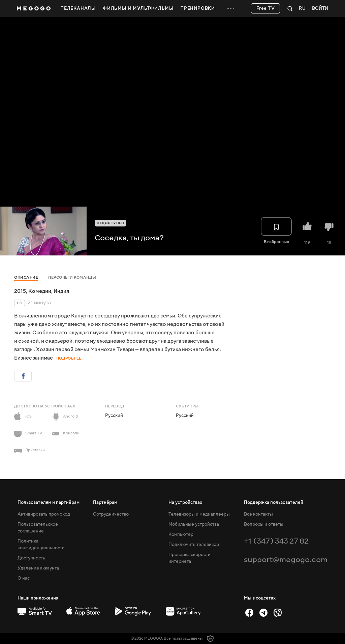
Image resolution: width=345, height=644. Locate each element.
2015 (20, 291)
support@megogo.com (286, 560)
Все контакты (258, 514)
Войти (320, 9)
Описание (26, 278)
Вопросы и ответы (264, 524)
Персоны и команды (72, 278)
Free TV (266, 8)
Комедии (40, 291)
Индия (61, 291)
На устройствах (185, 502)
